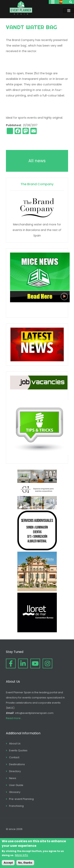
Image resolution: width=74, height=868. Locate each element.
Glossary (15, 792)
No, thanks (25, 863)
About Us (15, 744)
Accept (8, 863)
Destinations (17, 764)
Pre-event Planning (21, 799)
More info (22, 855)
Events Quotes (18, 750)
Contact (14, 757)
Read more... (14, 718)
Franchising (16, 806)
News (13, 778)
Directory (15, 771)
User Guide (16, 785)
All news (37, 161)
